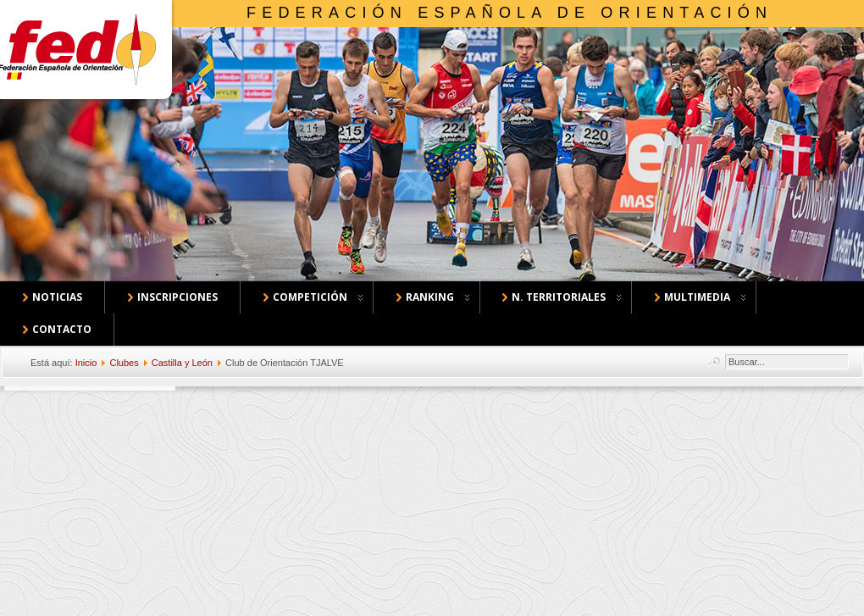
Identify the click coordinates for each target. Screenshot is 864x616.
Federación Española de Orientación (510, 13)
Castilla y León (182, 363)
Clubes (124, 363)
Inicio (86, 363)
